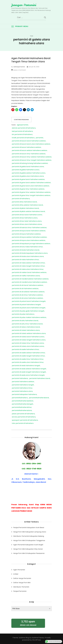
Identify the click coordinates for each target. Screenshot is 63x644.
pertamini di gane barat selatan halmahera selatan (31, 183)
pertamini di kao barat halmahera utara (27, 215)
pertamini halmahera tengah (23, 385)
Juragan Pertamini (24, 5)
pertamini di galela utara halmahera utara (28, 176)
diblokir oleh (28, 623)
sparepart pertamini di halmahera (25, 420)
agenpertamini (22, 125)
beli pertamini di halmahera (22, 131)
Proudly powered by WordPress (36, 639)
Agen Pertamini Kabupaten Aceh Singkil (28, 545)
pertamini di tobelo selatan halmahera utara (29, 334)
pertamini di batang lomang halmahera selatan (30, 163)
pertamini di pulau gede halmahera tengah (28, 311)
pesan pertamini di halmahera (23, 414)
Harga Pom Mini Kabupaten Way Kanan (28, 549)
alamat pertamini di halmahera (24, 128)
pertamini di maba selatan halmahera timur (28, 263)
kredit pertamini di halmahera (23, 138)
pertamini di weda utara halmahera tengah (28, 375)
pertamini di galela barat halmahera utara (28, 167)
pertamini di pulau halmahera (23, 314)
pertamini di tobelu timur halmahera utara (28, 343)
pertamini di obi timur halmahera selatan (27, 295)
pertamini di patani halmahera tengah (26, 305)
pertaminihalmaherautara (22, 411)
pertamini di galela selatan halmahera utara (29, 173)
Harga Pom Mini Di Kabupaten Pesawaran (29, 553)
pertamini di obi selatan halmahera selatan (28, 292)
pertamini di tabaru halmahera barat (26, 327)
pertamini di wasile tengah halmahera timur (28, 356)
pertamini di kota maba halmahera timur (27, 247)
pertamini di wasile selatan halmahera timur (28, 353)
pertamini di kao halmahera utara (25, 218)
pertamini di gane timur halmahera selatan (28, 189)
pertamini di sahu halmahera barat (25, 321)
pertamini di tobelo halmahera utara (26, 330)
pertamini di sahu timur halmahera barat (27, 324)
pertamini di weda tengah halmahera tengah (29, 372)
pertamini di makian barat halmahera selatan (29, 273)
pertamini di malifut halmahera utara (26, 276)
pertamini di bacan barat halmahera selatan (29, 141)
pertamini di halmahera (21, 199)
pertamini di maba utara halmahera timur (28, 269)
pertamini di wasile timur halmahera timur (28, 359)
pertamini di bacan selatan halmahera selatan (29, 151)
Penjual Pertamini (20, 591)
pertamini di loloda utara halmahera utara (28, 256)
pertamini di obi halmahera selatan (25, 289)
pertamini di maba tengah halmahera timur (28, 266)
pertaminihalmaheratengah (22, 404)
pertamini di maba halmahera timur (25, 260)
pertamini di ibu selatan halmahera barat (27, 205)
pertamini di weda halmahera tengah (26, 366)
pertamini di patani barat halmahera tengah (29, 301)
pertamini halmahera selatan (23, 382)
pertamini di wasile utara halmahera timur (28, 362)
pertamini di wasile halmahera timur (25, 350)
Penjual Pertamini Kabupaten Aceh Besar (29, 528)
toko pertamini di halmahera (23, 423)
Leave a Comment (20, 70)
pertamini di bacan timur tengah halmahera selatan (32, 160)
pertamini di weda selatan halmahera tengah (29, 369)
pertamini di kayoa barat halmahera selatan (29, 231)
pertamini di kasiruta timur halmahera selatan (29, 228)
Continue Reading (21, 120)
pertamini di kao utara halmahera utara (27, 224)
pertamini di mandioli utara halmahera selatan (29, 282)
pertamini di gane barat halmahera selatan (28, 179)
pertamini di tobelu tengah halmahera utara (29, 340)
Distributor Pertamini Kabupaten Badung (29, 536)
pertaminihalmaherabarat (39, 398)
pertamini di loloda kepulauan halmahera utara (30, 253)
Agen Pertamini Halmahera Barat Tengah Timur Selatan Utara (31, 60)
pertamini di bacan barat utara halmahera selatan (31, 144)
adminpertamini (19, 67)
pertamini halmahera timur (22, 388)
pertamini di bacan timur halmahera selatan (29, 154)
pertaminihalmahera (20, 398)
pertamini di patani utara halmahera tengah (29, 308)
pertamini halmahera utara (22, 391)
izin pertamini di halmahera (22, 135)
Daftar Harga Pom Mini (22, 583)
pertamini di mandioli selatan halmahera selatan (30, 279)
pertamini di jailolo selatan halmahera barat (28, 212)
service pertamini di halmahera (24, 417)
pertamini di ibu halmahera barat (24, 202)
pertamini (39, 138)
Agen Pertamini (19, 570)
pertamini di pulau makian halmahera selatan (29, 317)
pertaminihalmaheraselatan (23, 401)
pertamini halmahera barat (40, 378)
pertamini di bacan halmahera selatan (26, 147)
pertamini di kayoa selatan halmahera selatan (29, 237)
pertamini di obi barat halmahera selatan (27, 285)
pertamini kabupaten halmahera (24, 395)
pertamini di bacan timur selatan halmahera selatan (32, 157)
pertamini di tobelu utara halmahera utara (28, 346)
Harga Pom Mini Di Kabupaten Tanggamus (29, 540)
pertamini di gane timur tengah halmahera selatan (31, 196)
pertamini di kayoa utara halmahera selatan (29, 240)
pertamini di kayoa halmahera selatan (26, 234)
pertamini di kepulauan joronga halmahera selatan (31, 244)
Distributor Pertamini (21, 587)
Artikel (16, 574)
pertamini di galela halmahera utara (25, 170)
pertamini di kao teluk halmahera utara (27, 221)
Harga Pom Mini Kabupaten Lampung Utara (30, 532)
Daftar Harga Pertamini (22, 578)
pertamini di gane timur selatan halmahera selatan (31, 192)
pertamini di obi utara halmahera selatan (27, 298)
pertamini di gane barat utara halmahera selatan (30, 186)
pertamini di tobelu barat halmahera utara (28, 337)
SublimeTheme (38, 638)
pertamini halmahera (20, 378)
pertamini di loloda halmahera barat (26, 250)
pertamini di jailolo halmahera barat (25, 208)
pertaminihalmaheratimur (22, 407)
